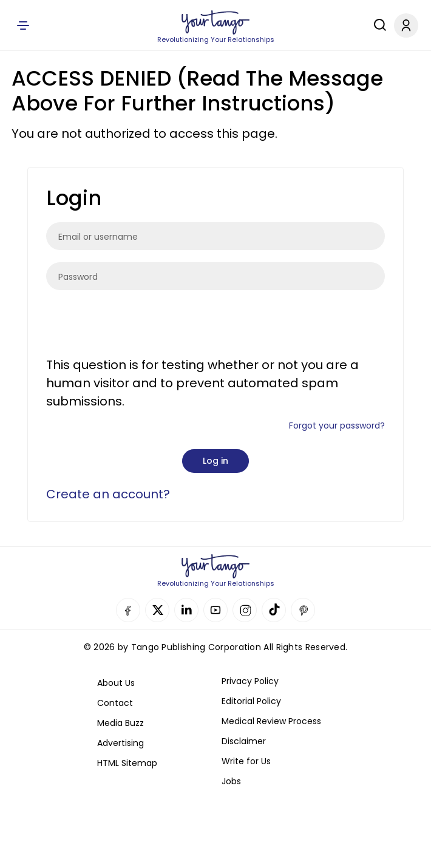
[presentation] (138, 326)
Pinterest (303, 610)
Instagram (245, 610)
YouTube (215, 610)
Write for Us (246, 761)
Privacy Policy (250, 681)
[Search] (377, 25)
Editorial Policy (251, 701)
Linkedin (186, 610)
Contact (115, 703)
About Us (116, 683)
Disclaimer (244, 741)
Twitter (157, 610)
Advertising (120, 743)
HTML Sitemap (127, 763)
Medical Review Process (271, 721)
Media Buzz (120, 723)
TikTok (274, 610)
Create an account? (108, 494)
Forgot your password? (337, 426)
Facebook (128, 610)
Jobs (231, 781)
